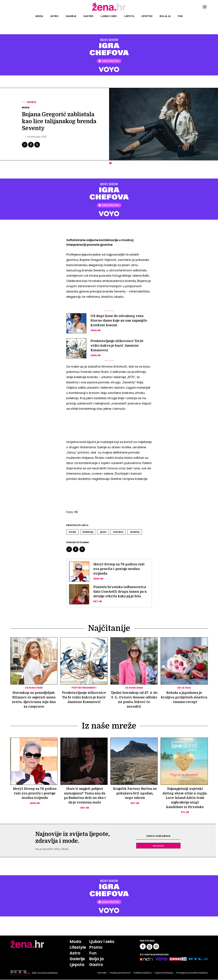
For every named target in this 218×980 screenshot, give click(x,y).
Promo (96, 948)
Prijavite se (158, 846)
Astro (54, 16)
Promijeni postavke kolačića (192, 973)
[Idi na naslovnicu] (109, 10)
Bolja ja (165, 16)
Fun (180, 16)
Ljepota (129, 16)
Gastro (88, 16)
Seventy (135, 532)
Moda (39, 16)
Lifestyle (147, 16)
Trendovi (118, 532)
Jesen (103, 532)
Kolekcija (88, 532)
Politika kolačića (142, 973)
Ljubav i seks (109, 16)
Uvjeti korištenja (164, 973)
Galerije (71, 16)
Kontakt (102, 973)
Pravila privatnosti (120, 973)
